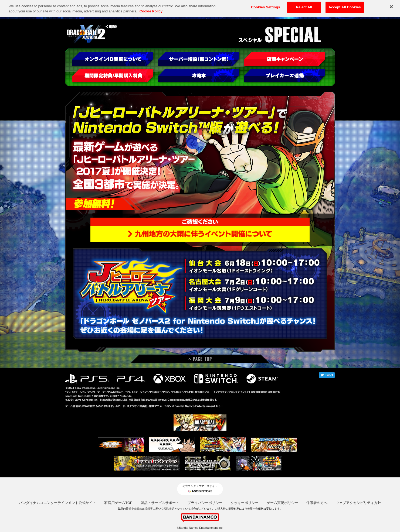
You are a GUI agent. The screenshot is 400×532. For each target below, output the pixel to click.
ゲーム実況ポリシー (282, 503)
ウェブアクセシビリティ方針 (358, 503)
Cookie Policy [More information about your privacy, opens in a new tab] (151, 10)
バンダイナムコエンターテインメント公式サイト (57, 503)
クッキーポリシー (245, 503)
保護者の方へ (317, 503)
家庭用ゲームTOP (118, 503)
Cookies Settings (266, 6)
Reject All (304, 6)
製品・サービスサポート (160, 503)
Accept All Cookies (345, 6)
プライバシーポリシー (205, 503)
